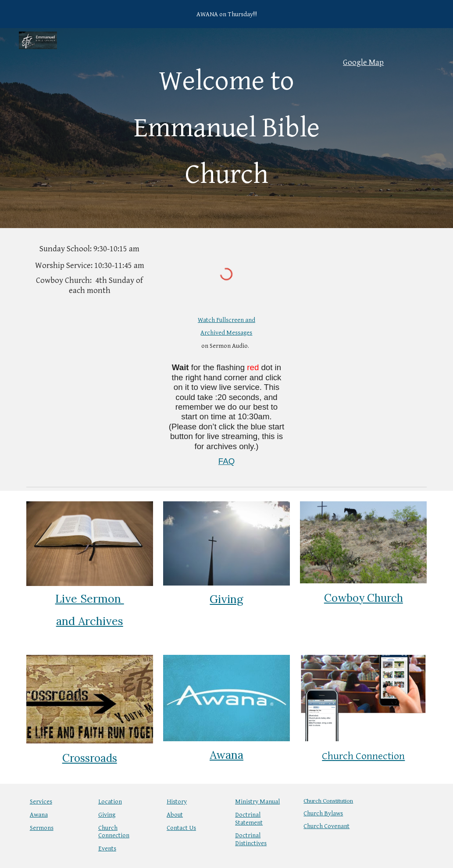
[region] (226, 14)
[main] (226, 128)
